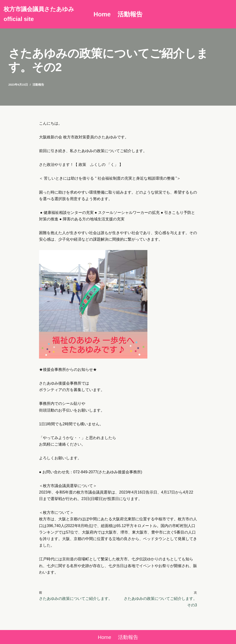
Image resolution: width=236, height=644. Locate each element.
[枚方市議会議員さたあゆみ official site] (44, 14)
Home (102, 14)
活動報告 (130, 14)
